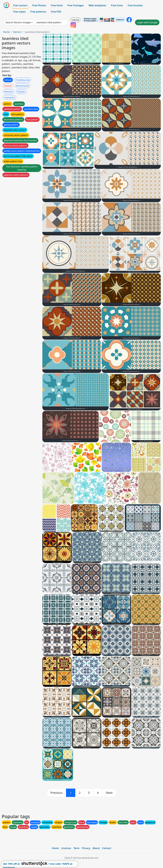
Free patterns (38, 12)
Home (6, 32)
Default (8, 80)
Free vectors (20, 5)
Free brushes (135, 5)
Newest (8, 86)
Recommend (22, 86)
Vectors (17, 32)
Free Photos (39, 5)
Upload (75, 20)
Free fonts (57, 5)
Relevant (9, 92)
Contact (107, 848)
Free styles (19, 12)
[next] (109, 793)
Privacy (86, 848)
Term (76, 848)
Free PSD (56, 12)
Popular (21, 92)
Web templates (97, 5)
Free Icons (117, 5)
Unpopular (10, 97)
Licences (66, 848)
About (96, 848)
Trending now (23, 80)
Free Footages (76, 5)
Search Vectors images (18, 22)
